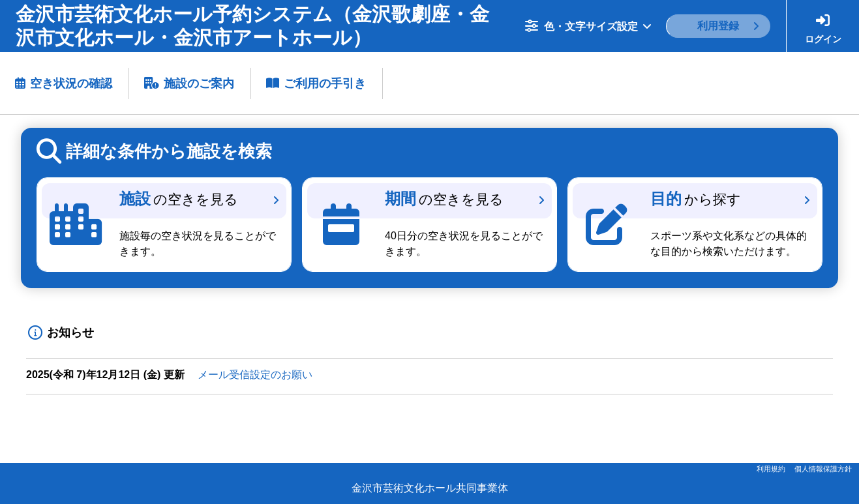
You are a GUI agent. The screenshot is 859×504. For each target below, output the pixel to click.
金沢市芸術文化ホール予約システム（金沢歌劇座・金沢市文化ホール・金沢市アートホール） (252, 26)
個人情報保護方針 (823, 469)
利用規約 (771, 469)
